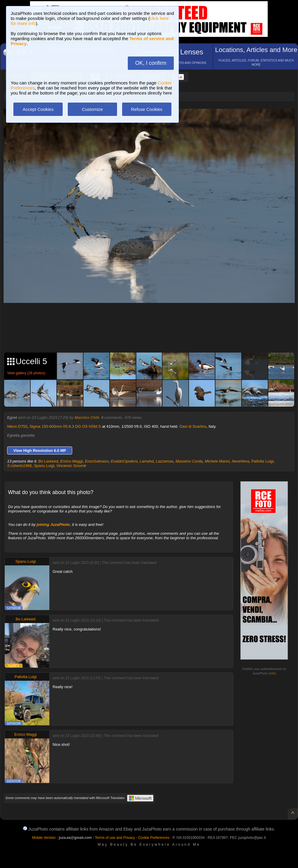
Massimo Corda (189, 461)
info (272, 673)
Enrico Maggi (72, 461)
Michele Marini (217, 461)
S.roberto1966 (19, 466)
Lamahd (147, 461)
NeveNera (241, 461)
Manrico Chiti (87, 418)
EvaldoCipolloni (124, 461)
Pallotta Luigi (262, 461)
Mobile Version (44, 838)
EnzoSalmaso (97, 461)
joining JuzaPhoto (53, 525)
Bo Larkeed (48, 461)
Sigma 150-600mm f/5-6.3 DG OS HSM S (65, 426)
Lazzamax (164, 461)
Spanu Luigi (44, 466)
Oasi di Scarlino (193, 426)
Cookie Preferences (154, 838)
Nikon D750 (17, 426)
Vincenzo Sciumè (71, 466)
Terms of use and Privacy (115, 838)
